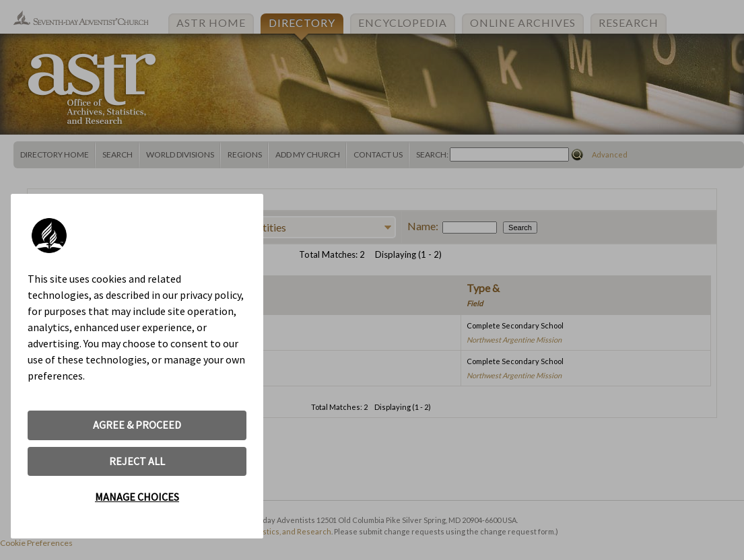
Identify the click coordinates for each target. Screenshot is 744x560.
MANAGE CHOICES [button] (137, 497)
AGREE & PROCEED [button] (137, 425)
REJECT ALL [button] (137, 461)
